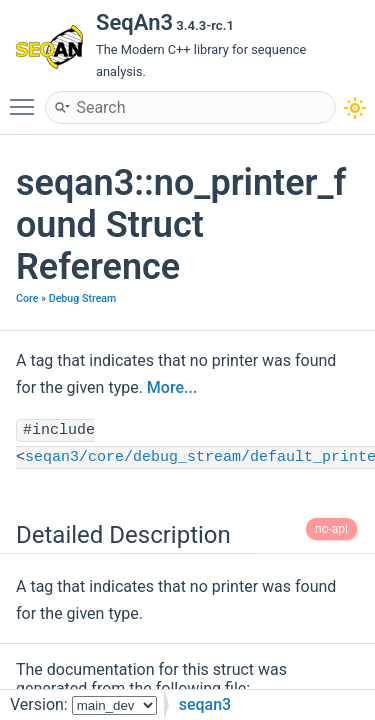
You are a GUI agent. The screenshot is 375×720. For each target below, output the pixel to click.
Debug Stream (83, 298)
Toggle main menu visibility (27, 98)
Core (27, 298)
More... (172, 387)
